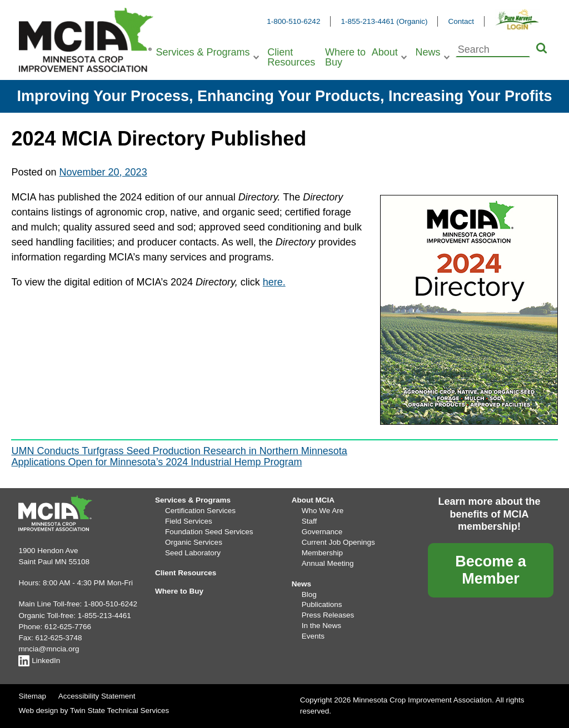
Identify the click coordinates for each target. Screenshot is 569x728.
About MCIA (313, 500)
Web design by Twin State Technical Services (94, 711)
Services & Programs (203, 52)
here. (274, 282)
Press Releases (328, 615)
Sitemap (32, 696)
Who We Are (323, 511)
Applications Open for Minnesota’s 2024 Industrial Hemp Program (156, 462)
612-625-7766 (68, 627)
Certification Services (200, 511)
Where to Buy (345, 57)
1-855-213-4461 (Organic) (384, 21)
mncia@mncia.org (49, 649)
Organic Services (194, 542)
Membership (322, 553)
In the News (321, 626)
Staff (310, 521)
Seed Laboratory (193, 553)
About (385, 52)
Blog (309, 594)
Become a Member (491, 570)
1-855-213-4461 (104, 616)
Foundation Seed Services (209, 532)
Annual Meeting (328, 563)
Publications (322, 604)
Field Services (189, 521)
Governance (322, 532)
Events (313, 636)
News (428, 52)
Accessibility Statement (97, 696)
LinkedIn (39, 661)
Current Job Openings (338, 542)
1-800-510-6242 (293, 21)
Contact (461, 21)
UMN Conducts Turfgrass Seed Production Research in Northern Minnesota (179, 451)
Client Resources (291, 57)
